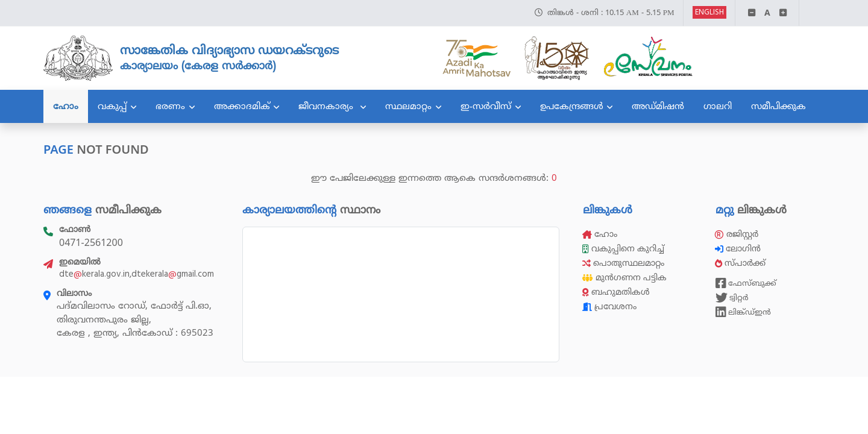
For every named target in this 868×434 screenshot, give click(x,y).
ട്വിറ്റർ (732, 298)
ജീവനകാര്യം (327, 106)
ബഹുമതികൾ (616, 292)
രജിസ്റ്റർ (737, 234)
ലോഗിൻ (739, 249)
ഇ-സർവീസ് (486, 106)
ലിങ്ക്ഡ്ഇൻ (743, 312)
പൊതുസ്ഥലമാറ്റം (623, 263)
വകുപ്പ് (112, 106)
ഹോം (66, 106)
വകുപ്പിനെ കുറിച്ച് (624, 249)
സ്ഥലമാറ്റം (408, 106)
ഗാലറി (718, 106)
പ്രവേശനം (609, 307)
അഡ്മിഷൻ (658, 106)
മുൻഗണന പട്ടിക (624, 278)
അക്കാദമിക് (242, 106)
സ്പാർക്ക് (741, 263)
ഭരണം (170, 106)
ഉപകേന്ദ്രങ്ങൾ (572, 106)
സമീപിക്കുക (778, 106)
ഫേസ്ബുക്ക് (746, 283)
